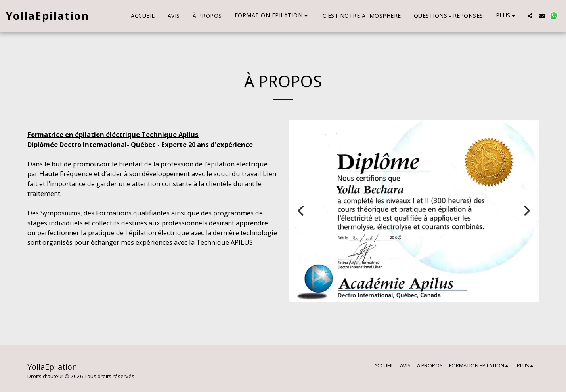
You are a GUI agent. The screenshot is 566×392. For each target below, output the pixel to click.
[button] (272, 16)
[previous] (302, 211)
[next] (526, 211)
